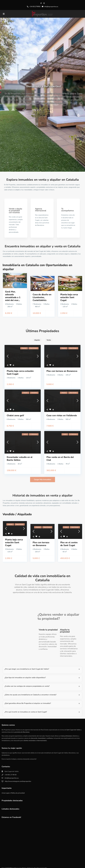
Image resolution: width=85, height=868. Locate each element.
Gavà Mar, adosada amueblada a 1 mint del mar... (13, 293)
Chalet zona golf (15, 413)
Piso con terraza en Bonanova (62, 368)
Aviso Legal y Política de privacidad (13, 790)
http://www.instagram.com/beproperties (18, 778)
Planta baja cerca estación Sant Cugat (69, 295)
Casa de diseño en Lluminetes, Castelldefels (42, 295)
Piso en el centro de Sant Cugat (69, 541)
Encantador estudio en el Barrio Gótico (20, 456)
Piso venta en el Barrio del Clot (60, 456)
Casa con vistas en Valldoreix (62, 413)
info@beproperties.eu (12, 775)
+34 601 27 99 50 (11, 772)
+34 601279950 (35, 7)
